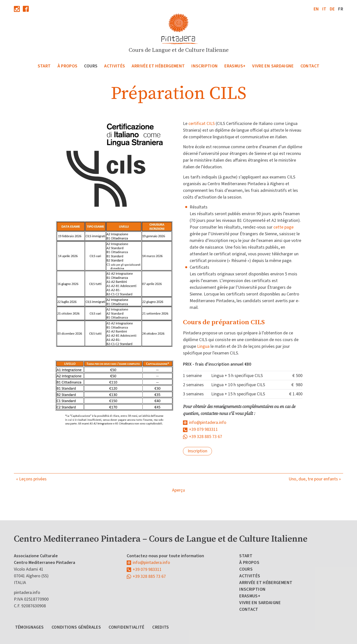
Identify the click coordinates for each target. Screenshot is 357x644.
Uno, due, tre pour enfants (313, 479)
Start (44, 66)
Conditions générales (76, 627)
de (332, 9)
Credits (161, 627)
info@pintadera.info (208, 423)
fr (341, 9)
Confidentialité (126, 627)
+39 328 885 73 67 (206, 437)
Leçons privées (33, 479)
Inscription (205, 66)
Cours (91, 66)
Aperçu (178, 490)
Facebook (26, 9)
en (316, 9)
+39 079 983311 (203, 429)
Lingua (203, 346)
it (324, 9)
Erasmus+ (235, 66)
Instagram (17, 9)
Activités (115, 66)
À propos (68, 66)
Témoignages (30, 627)
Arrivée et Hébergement (158, 66)
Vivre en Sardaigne (273, 66)
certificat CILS (202, 124)
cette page (283, 227)
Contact (310, 66)
